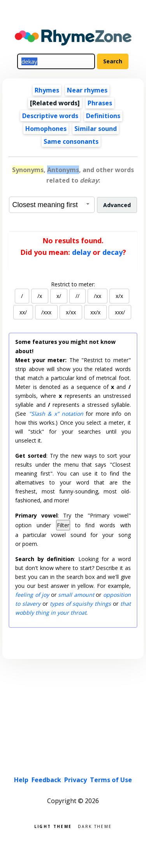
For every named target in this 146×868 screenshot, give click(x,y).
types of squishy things (80, 604)
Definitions (103, 116)
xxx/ (120, 312)
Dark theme (95, 826)
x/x (119, 296)
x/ (59, 296)
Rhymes (47, 90)
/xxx (46, 312)
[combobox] (52, 205)
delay (81, 252)
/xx (98, 296)
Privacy (76, 780)
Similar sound (96, 129)
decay (113, 252)
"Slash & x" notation (56, 414)
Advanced (117, 205)
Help (21, 780)
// (77, 296)
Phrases (100, 103)
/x (40, 296)
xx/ (23, 312)
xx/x (95, 312)
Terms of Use (111, 780)
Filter (63, 525)
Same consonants (71, 141)
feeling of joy (32, 595)
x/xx (71, 312)
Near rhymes (87, 90)
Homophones (46, 129)
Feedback (46, 780)
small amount (76, 595)
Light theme (53, 826)
